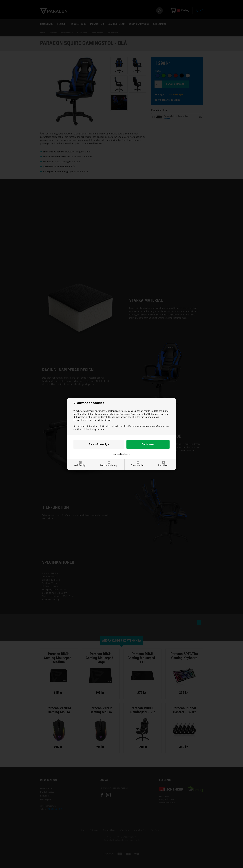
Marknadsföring (109, 465)
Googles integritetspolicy (115, 426)
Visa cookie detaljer (122, 454)
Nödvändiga (80, 465)
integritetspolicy (89, 426)
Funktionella (137, 465)
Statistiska (163, 465)
